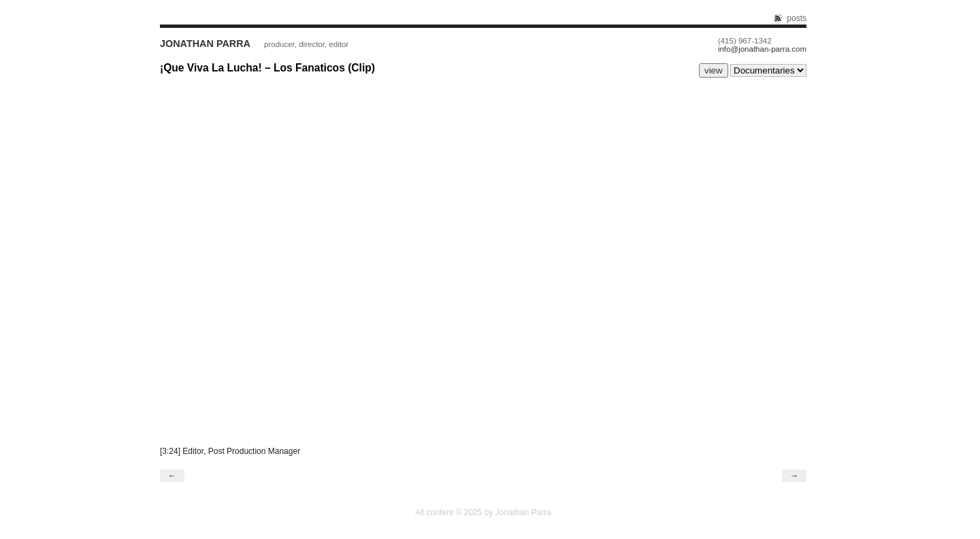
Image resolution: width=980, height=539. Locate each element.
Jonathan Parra (205, 44)
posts (797, 18)
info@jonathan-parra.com (762, 49)
